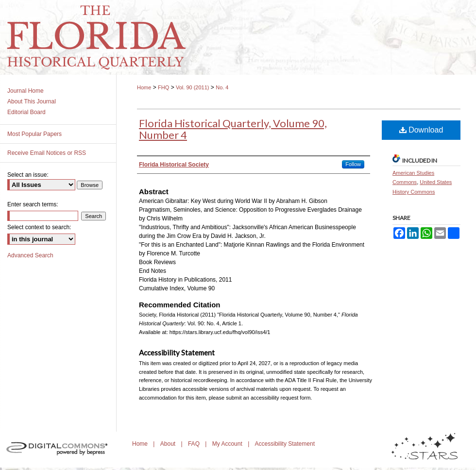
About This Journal (32, 101)
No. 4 (222, 87)
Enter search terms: (33, 204)
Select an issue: (28, 175)
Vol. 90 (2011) (193, 87)
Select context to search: (39, 227)
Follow (353, 164)
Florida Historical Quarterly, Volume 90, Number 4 (233, 129)
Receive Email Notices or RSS (47, 153)
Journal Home (25, 91)
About (169, 444)
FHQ (163, 87)
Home (144, 87)
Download (421, 130)
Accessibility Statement (285, 444)
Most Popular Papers (34, 134)
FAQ (195, 444)
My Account (228, 444)
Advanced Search (30, 255)
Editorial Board (26, 112)
